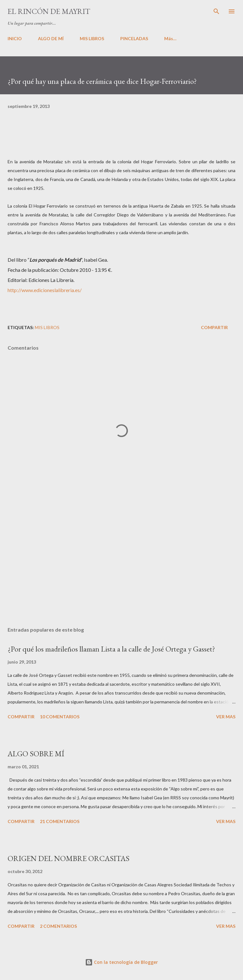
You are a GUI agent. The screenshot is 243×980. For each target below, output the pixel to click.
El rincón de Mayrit (49, 11)
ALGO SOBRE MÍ (36, 754)
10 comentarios (60, 717)
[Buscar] (216, 11)
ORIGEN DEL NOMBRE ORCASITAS (69, 858)
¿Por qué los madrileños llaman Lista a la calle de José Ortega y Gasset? (111, 649)
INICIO (15, 38)
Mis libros (47, 327)
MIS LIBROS (92, 38)
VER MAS (226, 717)
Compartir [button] (214, 327)
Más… (170, 38)
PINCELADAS (134, 38)
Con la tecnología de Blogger (121, 962)
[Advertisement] (121, 562)
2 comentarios (58, 926)
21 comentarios (60, 821)
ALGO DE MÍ (51, 38)
